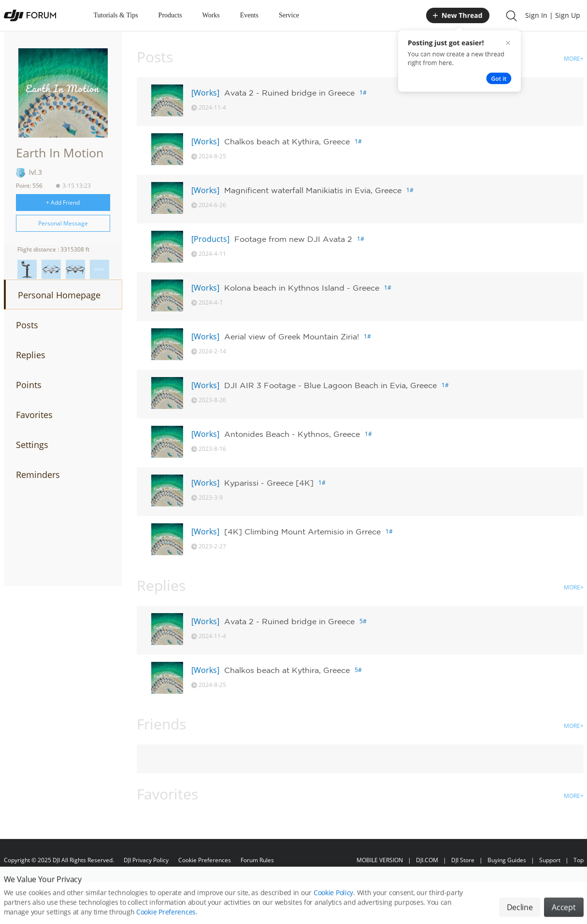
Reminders (38, 475)
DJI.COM (427, 860)
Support (550, 860)
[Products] (210, 239)
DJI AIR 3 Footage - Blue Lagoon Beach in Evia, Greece (330, 385)
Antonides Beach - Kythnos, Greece (292, 434)
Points (29, 385)
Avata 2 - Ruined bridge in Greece (289, 93)
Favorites (34, 415)
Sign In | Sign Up (553, 15)
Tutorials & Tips (116, 15)
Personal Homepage (59, 295)
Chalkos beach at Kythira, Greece (287, 141)
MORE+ (574, 59)
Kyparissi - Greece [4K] (269, 483)
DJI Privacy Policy (146, 860)
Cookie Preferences (205, 860)
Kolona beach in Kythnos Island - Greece (302, 288)
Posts (27, 325)
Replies (31, 355)
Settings (32, 445)
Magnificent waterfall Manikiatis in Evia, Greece (313, 190)
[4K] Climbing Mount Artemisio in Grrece (302, 532)
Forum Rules (257, 860)
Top (579, 860)
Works (211, 15)
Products (170, 15)
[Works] (205, 93)
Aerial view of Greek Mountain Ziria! (292, 336)
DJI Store (463, 860)
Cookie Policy (333, 905)
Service (289, 15)
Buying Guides (507, 860)
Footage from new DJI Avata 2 (293, 239)
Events (249, 15)
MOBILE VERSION (380, 860)
